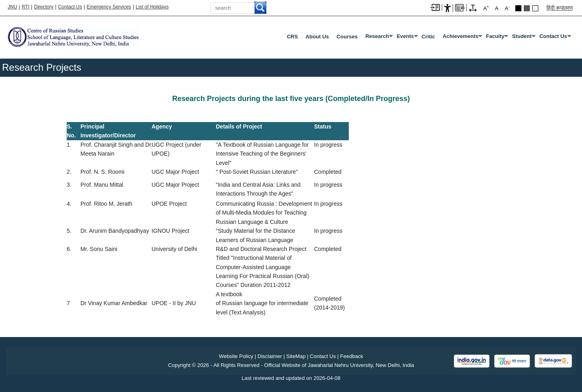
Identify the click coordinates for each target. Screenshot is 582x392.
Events (405, 36)
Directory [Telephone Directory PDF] (44, 7)
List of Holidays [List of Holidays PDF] (152, 7)
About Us (317, 37)
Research (377, 36)
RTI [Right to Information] (26, 7)
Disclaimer (270, 356)
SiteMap (296, 356)
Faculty (495, 36)
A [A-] (507, 8)
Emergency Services (109, 7)
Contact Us (70, 7)
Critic (428, 37)
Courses (347, 37)
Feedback (352, 356)
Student (522, 36)
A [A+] (486, 8)
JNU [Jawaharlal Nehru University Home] (12, 7)
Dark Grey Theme (527, 8)
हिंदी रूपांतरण (560, 8)
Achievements (460, 36)
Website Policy (236, 356)
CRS (292, 37)
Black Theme (518, 8)
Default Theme (535, 8)
